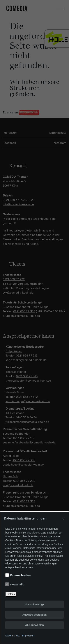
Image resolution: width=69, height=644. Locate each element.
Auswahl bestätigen (34, 615)
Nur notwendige (35, 604)
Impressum (29, 636)
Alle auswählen (34, 625)
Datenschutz (13, 636)
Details (11, 594)
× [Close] (63, 518)
